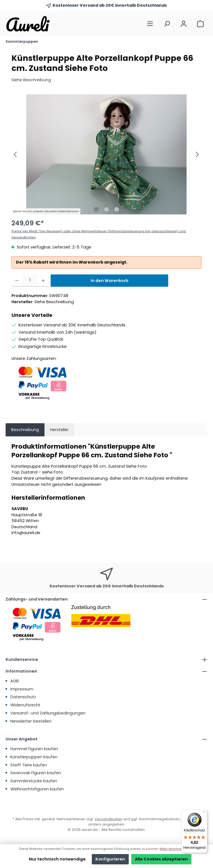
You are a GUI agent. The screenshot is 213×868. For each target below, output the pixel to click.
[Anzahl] (30, 281)
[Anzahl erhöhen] (43, 281)
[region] (106, 154)
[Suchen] (167, 24)
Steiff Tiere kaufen (29, 765)
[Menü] (150, 24)
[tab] (25, 430)
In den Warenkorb (110, 281)
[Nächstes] (197, 155)
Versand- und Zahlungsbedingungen (48, 713)
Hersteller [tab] (59, 430)
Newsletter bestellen (31, 721)
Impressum (22, 689)
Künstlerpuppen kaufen (34, 757)
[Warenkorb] (200, 24)
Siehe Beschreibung (31, 80)
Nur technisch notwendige (57, 859)
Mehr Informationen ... (177, 849)
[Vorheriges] (16, 155)
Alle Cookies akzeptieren (161, 859)
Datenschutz (23, 697)
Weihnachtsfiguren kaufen (37, 789)
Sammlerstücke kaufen (34, 781)
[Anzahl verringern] (17, 281)
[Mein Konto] (184, 24)
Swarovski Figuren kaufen (36, 773)
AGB (15, 681)
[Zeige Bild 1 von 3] (96, 209)
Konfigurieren (110, 859)
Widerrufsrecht (25, 705)
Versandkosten (108, 819)
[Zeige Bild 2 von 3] (106, 209)
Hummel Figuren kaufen (34, 749)
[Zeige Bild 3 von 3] (116, 209)
